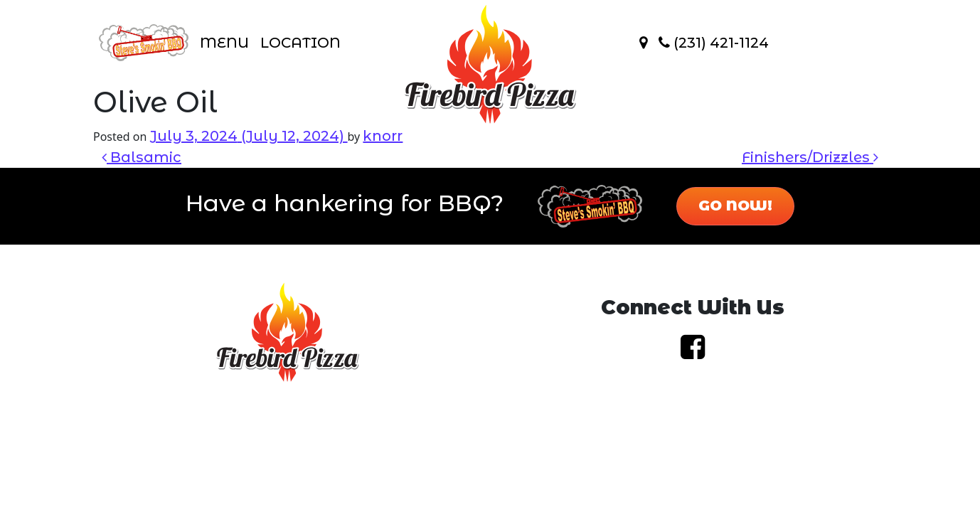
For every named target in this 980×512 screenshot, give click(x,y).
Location (300, 43)
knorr (383, 136)
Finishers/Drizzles (810, 157)
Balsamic (142, 157)
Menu (224, 43)
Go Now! (735, 206)
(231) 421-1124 (714, 43)
